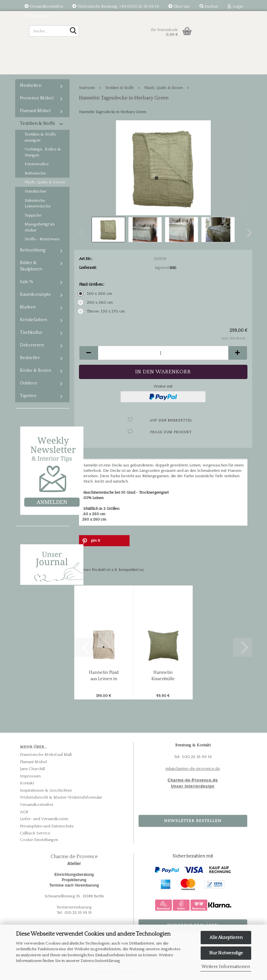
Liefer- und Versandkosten (44, 819)
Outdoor (29, 383)
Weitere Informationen (226, 967)
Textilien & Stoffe (38, 123)
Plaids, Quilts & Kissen (45, 182)
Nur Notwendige (226, 953)
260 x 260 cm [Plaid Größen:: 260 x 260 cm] (96, 302)
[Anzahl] (163, 353)
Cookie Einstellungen (39, 840)
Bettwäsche (35, 173)
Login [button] (235, 6)
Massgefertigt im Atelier (40, 227)
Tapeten (28, 396)
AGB (24, 812)
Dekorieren (32, 345)
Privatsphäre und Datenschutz (47, 826)
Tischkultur (31, 332)
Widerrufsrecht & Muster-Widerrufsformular (61, 797)
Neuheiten (31, 85)
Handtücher (36, 191)
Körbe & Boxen (36, 370)
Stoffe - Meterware (42, 239)
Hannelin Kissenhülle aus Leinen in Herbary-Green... (163, 676)
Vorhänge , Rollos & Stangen (43, 152)
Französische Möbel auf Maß (46, 755)
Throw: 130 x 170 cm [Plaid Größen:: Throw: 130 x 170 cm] (102, 311)
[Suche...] (73, 31)
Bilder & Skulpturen (31, 266)
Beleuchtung (33, 250)
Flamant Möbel (35, 111)
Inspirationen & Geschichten (46, 790)
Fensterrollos (37, 164)
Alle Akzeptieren (226, 938)
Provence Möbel (37, 98)
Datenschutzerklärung (100, 961)
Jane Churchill (32, 769)
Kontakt (27, 783)
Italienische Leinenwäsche (38, 203)
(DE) (173, 268)
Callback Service (35, 833)
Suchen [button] (209, 6)
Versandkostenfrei (44, 6)
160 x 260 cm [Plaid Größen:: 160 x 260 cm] (96, 294)
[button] (247, 233)
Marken (28, 307)
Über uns (179, 6)
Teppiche (33, 215)
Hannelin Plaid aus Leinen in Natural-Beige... (104, 676)
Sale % (27, 282)
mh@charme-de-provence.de (193, 768)
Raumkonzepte (35, 294)
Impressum (30, 776)
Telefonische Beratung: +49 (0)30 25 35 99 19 (116, 6)
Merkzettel (37, 16)
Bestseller (30, 358)
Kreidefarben (33, 320)
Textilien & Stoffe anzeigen (40, 137)
